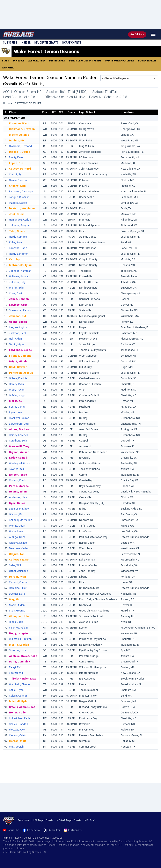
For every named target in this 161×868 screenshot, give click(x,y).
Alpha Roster (37, 61)
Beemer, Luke (17, 594)
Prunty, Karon (17, 157)
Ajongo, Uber (17, 537)
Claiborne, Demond (20, 146)
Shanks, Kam (17, 186)
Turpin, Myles (17, 344)
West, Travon (17, 390)
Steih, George (17, 611)
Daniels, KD (16, 140)
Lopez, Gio (16, 163)
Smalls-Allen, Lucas (22, 707)
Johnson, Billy (17, 282)
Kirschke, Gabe (18, 248)
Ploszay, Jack (17, 730)
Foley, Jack (16, 242)
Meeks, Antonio (19, 135)
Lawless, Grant (19, 305)
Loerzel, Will (16, 673)
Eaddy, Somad (18, 458)
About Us (57, 838)
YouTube (13, 830)
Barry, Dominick (20, 662)
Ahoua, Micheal (19, 429)
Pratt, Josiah (16, 747)
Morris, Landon (19, 645)
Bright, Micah (18, 361)
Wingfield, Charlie (19, 684)
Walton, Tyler (17, 288)
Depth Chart (57, 61)
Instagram (75, 830)
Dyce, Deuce (17, 503)
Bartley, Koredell (19, 435)
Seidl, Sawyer (18, 367)
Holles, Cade (17, 713)
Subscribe (10, 43)
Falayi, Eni (15, 667)
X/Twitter (54, 830)
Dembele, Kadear (19, 548)
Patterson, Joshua (21, 373)
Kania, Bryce (16, 690)
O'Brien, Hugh (17, 395)
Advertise (44, 838)
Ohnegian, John (19, 616)
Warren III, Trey (19, 446)
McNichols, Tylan (20, 265)
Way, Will (15, 599)
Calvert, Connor (18, 696)
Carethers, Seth (18, 441)
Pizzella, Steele (18, 203)
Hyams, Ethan (18, 492)
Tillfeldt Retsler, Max (22, 679)
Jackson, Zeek (18, 333)
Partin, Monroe (19, 486)
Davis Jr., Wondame (22, 208)
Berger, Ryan (17, 577)
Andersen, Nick (18, 497)
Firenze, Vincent (20, 356)
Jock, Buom (17, 214)
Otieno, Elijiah (18, 322)
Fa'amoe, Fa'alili (19, 628)
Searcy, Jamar (17, 407)
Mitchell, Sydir (19, 701)
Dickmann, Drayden (22, 129)
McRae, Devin (17, 526)
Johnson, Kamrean (20, 271)
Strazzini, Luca (18, 650)
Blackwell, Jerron (19, 418)
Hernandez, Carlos (20, 220)
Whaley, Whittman (20, 463)
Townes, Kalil (17, 469)
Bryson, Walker (19, 452)
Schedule (19, 61)
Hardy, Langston (19, 254)
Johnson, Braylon (19, 225)
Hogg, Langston (19, 633)
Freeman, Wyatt (19, 123)
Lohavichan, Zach (19, 718)
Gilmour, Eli (16, 514)
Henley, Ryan (16, 384)
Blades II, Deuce (20, 152)
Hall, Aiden (15, 339)
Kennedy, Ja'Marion (21, 520)
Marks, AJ (16, 401)
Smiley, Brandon (19, 724)
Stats (5, 61)
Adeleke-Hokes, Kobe (23, 656)
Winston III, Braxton (20, 639)
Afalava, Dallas (18, 543)
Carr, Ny (14, 259)
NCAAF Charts (72, 43)
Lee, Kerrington (18, 327)
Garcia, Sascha (18, 180)
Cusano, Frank (17, 480)
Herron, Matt (17, 741)
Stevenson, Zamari (20, 310)
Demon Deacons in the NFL (85, 61)
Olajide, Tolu (17, 554)
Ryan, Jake (15, 412)
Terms (6, 838)
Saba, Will (15, 565)
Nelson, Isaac (18, 475)
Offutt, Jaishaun (19, 571)
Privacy (17, 838)
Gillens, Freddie (18, 378)
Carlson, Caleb (18, 735)
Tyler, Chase (17, 231)
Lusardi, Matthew (19, 509)
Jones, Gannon (19, 299)
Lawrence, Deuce (20, 350)
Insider (26, 43)
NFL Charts (46, 43)
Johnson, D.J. (18, 316)
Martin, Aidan (17, 605)
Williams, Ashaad (19, 276)
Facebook (34, 830)
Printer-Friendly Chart (120, 61)
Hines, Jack (16, 622)
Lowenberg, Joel (19, 424)
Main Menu (8, 68)
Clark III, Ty (15, 174)
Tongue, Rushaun (19, 197)
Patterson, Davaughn (21, 191)
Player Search (147, 61)
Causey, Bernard (20, 169)
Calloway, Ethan (19, 560)
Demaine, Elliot (18, 588)
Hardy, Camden (18, 237)
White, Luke (16, 531)
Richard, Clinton (18, 582)
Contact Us (30, 838)
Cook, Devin (16, 293)
